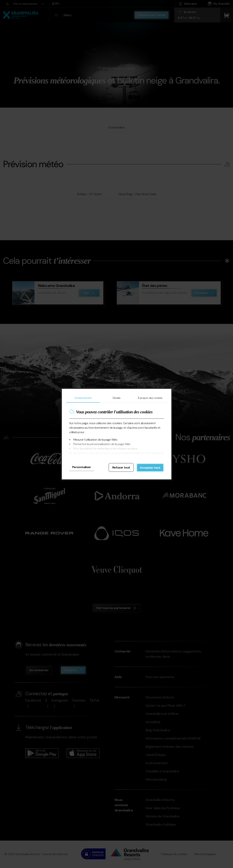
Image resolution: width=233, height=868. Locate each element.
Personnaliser (82, 467)
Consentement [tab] (83, 398)
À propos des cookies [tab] (150, 398)
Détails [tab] (116, 398)
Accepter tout (150, 467)
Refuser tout (121, 467)
